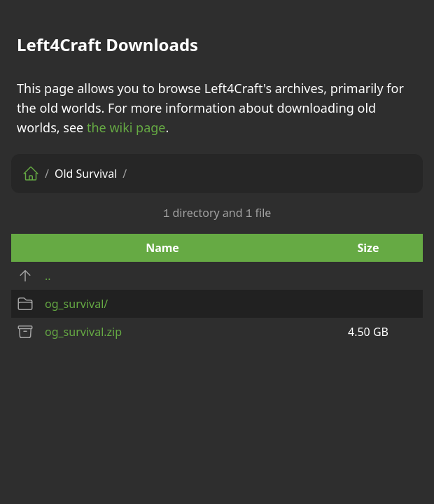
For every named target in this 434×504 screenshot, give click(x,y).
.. (48, 276)
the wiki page (126, 127)
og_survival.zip (83, 332)
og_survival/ (76, 304)
